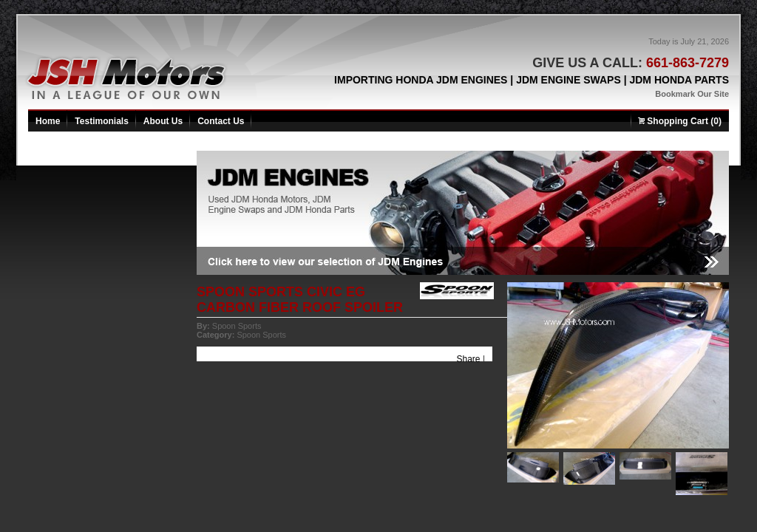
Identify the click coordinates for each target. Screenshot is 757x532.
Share (469, 359)
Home (48, 121)
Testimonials (101, 121)
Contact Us (221, 121)
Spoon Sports (237, 326)
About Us (163, 121)
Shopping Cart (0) (680, 121)
